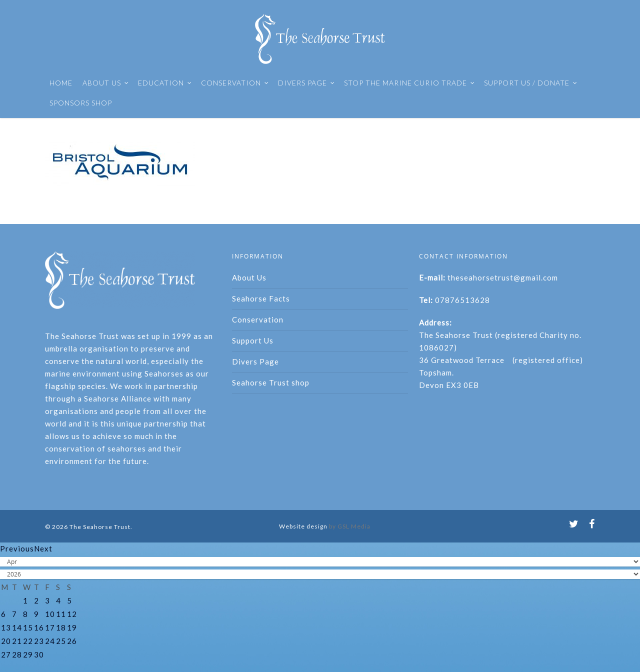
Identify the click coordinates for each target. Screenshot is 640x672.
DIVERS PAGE (306, 83)
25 (61, 641)
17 (50, 627)
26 (72, 641)
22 (28, 641)
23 (39, 641)
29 (28, 654)
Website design (303, 526)
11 (61, 614)
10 (50, 614)
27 (6, 654)
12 (72, 614)
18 (61, 627)
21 (17, 641)
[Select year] (320, 574)
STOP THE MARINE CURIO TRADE (409, 83)
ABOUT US (106, 83)
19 (72, 627)
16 (39, 627)
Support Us (253, 340)
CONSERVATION (235, 83)
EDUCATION (165, 83)
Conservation (258, 319)
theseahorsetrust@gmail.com (503, 277)
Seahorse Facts (261, 298)
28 (17, 654)
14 (17, 627)
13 (6, 627)
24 (50, 641)
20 (6, 641)
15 (28, 627)
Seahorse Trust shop (271, 382)
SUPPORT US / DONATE (531, 83)
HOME (61, 83)
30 (39, 654)
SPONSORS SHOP (81, 103)
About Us (249, 277)
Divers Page (255, 361)
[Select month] (320, 562)
